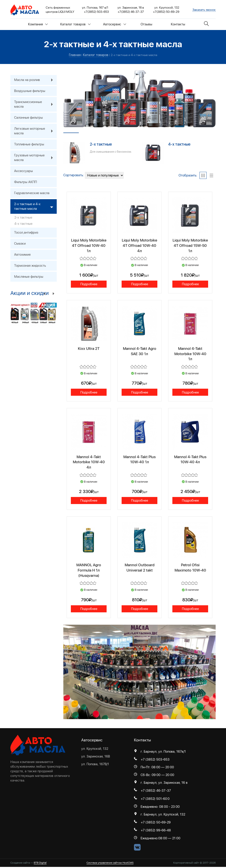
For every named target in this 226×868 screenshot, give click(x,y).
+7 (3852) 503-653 (155, 760)
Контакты (178, 24)
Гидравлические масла (32, 193)
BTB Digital (40, 864)
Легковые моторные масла (35, 131)
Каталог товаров (75, 24)
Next (53, 293)
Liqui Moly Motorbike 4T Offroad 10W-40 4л (139, 245)
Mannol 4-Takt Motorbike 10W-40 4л (89, 462)
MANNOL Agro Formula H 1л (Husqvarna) (89, 570)
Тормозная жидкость (30, 266)
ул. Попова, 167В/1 (95, 765)
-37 (168, 792)
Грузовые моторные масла (35, 158)
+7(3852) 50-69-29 (166, 12)
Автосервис (115, 24)
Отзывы (146, 24)
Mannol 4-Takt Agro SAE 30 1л (140, 351)
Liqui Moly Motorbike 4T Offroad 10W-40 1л (89, 245)
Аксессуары (24, 171)
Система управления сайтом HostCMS (110, 864)
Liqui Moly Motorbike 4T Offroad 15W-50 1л (190, 245)
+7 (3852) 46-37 (153, 792)
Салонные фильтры (28, 118)
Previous (45, 293)
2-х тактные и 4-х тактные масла (35, 206)
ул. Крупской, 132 (95, 750)
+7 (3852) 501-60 (154, 800)
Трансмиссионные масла (35, 104)
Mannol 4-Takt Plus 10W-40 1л (140, 459)
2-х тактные (101, 144)
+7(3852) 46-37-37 (131, 12)
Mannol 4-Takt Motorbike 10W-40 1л (190, 354)
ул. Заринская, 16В (96, 757)
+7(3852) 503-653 (96, 12)
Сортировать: (74, 175)
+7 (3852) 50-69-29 (156, 823)
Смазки (20, 244)
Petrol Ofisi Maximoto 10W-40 (190, 568)
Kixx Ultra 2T (89, 348)
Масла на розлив (35, 80)
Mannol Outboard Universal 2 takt (139, 568)
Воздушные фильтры (30, 91)
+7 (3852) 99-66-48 (156, 832)
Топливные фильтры (29, 144)
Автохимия (22, 255)
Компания (38, 24)
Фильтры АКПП (25, 182)
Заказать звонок (204, 10)
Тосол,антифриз (26, 232)
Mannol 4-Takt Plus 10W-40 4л (190, 459)
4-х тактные (179, 144)
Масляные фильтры (29, 277)
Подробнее (89, 284)
